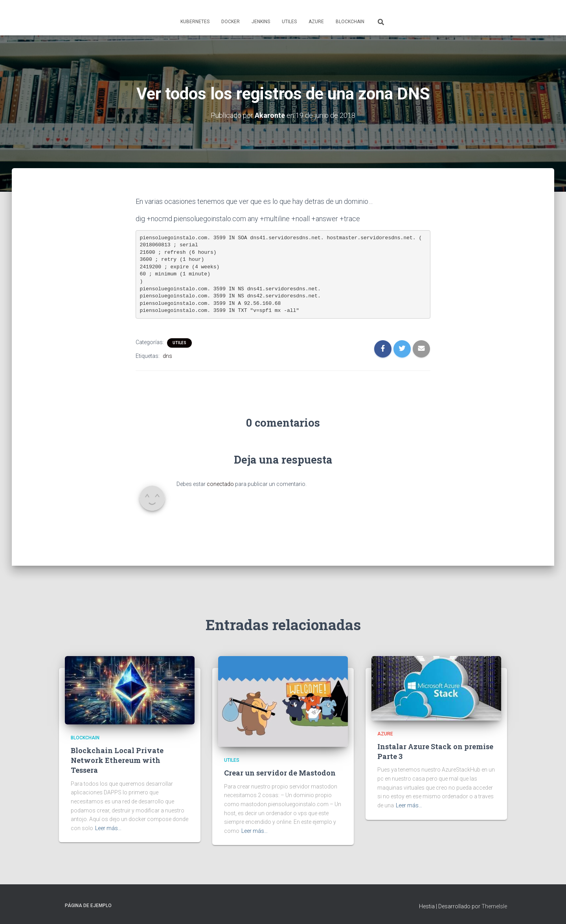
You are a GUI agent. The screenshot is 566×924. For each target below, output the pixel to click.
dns (167, 356)
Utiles (289, 22)
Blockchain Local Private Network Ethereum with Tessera (117, 760)
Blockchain (350, 22)
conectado (220, 484)
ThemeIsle (494, 906)
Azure (316, 22)
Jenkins (261, 22)
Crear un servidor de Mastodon (280, 773)
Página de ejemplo (88, 906)
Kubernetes (195, 22)
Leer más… (108, 828)
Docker (231, 22)
